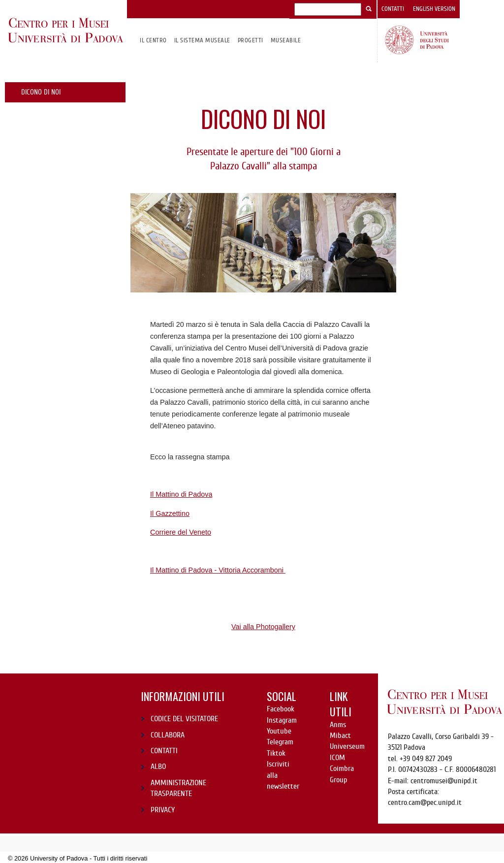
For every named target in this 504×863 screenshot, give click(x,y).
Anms (338, 725)
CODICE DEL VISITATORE (184, 719)
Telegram (280, 742)
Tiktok (276, 753)
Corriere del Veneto (181, 532)
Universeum (347, 746)
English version (434, 9)
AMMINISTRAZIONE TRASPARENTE (178, 788)
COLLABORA (168, 735)
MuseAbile (286, 40)
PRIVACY (163, 810)
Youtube (279, 731)
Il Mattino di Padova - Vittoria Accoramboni (218, 570)
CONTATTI (164, 751)
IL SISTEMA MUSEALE (202, 40)
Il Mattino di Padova (181, 494)
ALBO (158, 767)
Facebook (281, 709)
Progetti (251, 40)
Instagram (282, 720)
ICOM (337, 758)
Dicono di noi (41, 92)
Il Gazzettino (170, 513)
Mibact (340, 735)
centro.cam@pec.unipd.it (425, 802)
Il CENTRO (153, 40)
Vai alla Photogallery (263, 627)
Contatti (393, 9)
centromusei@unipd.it (444, 781)
